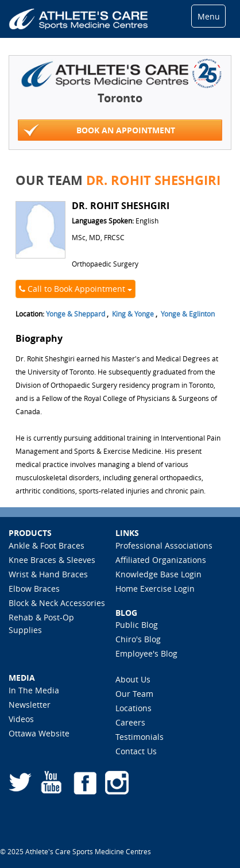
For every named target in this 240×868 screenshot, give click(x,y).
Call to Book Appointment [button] (76, 289)
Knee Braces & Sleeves (52, 560)
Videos (21, 719)
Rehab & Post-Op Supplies (41, 624)
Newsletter (30, 705)
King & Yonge (133, 314)
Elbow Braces (34, 589)
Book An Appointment (99, 131)
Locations (133, 708)
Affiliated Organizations (161, 560)
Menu (209, 16)
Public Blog (137, 625)
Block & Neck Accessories (57, 603)
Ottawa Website (39, 733)
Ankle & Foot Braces (47, 545)
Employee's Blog (146, 653)
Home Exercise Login (155, 589)
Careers (130, 722)
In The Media (34, 690)
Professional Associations (164, 545)
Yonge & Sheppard (76, 314)
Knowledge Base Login (158, 574)
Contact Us (136, 751)
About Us (133, 679)
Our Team (134, 694)
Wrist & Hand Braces (48, 574)
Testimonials (140, 737)
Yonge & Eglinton (188, 314)
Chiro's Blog (138, 639)
